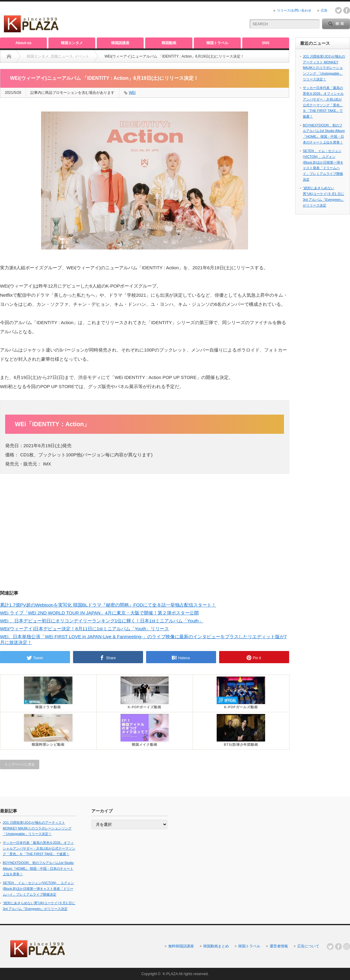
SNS (266, 43)
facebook (347, 10)
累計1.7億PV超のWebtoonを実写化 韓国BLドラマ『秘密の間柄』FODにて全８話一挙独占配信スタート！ (108, 605)
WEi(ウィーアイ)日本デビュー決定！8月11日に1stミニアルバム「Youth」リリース (84, 629)
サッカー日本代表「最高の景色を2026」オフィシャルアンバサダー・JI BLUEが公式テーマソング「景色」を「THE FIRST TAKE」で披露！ (39, 848)
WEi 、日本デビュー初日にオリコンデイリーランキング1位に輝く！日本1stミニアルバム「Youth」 (102, 621)
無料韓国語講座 (181, 946)
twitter (338, 10)
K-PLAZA (170, 974)
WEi (132, 93)
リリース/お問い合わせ (294, 10)
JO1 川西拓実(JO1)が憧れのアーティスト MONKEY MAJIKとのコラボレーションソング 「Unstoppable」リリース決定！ (324, 68)
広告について (308, 946)
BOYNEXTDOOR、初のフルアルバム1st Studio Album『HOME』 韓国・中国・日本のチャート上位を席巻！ (38, 868)
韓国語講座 (120, 43)
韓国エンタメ (72, 43)
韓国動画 (169, 43)
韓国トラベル (217, 43)
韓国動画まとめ (216, 946)
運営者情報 (279, 946)
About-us (24, 43)
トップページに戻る (20, 764)
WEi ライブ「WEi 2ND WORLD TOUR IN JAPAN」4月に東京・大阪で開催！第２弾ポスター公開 (99, 613)
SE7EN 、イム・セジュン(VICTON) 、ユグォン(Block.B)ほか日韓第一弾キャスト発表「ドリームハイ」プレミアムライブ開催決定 (38, 888)
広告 (324, 10)
